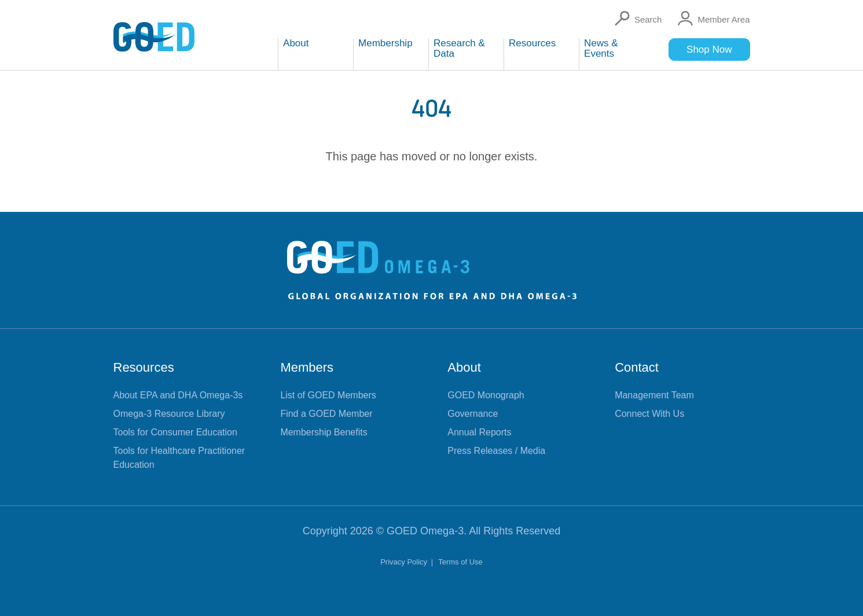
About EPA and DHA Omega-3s (178, 395)
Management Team (654, 395)
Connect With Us (649, 414)
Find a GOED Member (326, 414)
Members (307, 367)
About (464, 367)
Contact (637, 367)
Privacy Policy (405, 562)
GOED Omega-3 (425, 531)
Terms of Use (460, 562)
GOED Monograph (486, 395)
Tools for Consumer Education (175, 432)
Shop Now (709, 49)
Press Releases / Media (496, 451)
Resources (144, 367)
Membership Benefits (324, 432)
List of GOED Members (328, 395)
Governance (473, 414)
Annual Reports (479, 432)
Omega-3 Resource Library (169, 414)
